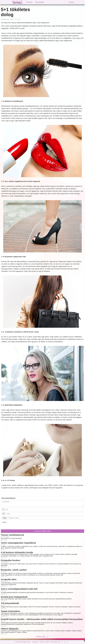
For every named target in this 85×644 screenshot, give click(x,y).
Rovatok (30, 2)
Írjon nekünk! (40, 2)
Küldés (4, 522)
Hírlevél (47, 642)
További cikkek (42, 637)
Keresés (71, 2)
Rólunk (42, 642)
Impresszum (36, 642)
